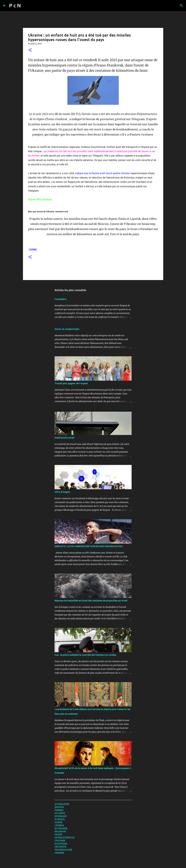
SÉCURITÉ (60, 847)
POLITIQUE (61, 844)
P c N (15, 5)
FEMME (59, 810)
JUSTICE (59, 807)
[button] (30, 50)
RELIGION (60, 831)
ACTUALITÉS (62, 804)
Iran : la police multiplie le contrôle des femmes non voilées (85, 655)
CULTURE (60, 841)
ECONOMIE (61, 828)
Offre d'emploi (62, 492)
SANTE (58, 822)
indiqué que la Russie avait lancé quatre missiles (102, 173)
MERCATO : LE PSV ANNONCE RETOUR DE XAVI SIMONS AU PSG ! (89, 546)
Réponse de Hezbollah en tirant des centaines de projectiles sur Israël (91, 601)
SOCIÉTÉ (60, 813)
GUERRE (33, 250)
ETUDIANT (61, 816)
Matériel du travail (64, 438)
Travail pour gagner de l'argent (71, 383)
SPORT (59, 835)
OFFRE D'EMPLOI (65, 838)
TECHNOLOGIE (63, 850)
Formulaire (60, 299)
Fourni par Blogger (93, 864)
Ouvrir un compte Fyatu (67, 329)
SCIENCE (60, 819)
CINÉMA (59, 825)
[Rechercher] (25, 6)
